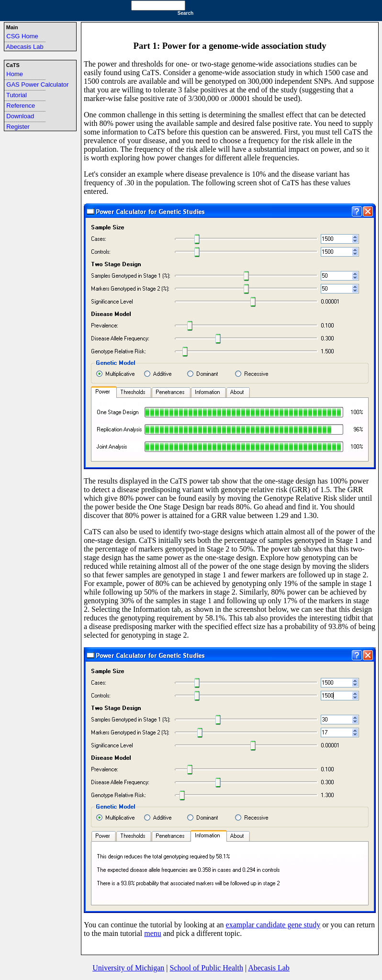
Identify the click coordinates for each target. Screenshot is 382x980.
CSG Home (22, 36)
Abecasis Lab (25, 47)
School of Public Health (207, 968)
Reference (21, 106)
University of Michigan (128, 968)
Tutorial (17, 95)
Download (20, 116)
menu (153, 933)
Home (15, 74)
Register (18, 127)
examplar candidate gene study (273, 925)
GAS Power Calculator (37, 84)
